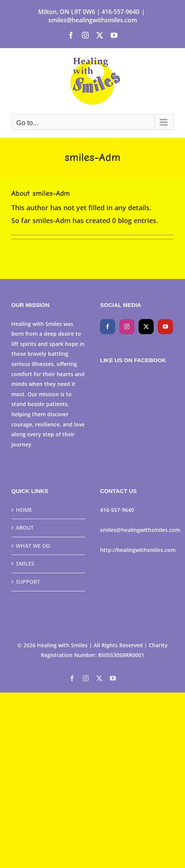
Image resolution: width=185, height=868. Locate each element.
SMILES (25, 563)
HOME (24, 510)
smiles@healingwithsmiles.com (93, 20)
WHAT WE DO (33, 546)
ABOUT (25, 528)
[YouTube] (165, 327)
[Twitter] (146, 327)
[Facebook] (108, 327)
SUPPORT (28, 582)
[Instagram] (127, 327)
